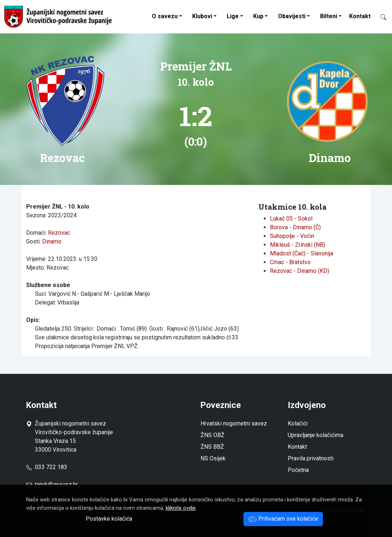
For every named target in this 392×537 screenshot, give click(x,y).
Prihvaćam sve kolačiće (283, 519)
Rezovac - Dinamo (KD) (300, 271)
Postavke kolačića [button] (109, 519)
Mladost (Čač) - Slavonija (302, 253)
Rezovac (59, 233)
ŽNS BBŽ (212, 447)
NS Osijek (213, 458)
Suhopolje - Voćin (292, 236)
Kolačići (298, 423)
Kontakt (360, 16)
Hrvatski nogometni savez (234, 423)
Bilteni (329, 16)
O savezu (165, 16)
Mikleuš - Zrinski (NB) (298, 245)
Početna (298, 470)
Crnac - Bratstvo (290, 262)
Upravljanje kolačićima (316, 435)
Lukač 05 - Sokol (291, 219)
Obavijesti (292, 16)
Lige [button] (233, 16)
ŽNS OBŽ (213, 435)
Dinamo (52, 241)
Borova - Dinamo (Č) (295, 227)
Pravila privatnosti (311, 458)
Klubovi (202, 16)
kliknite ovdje (181, 508)
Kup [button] (258, 16)
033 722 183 (47, 467)
